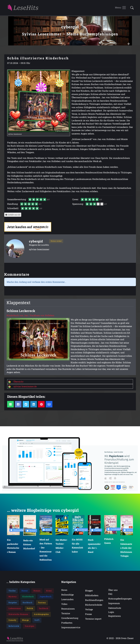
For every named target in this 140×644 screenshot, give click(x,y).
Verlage (89, 610)
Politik (30, 609)
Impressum (114, 604)
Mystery (13, 597)
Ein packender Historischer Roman (13, 546)
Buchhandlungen (94, 600)
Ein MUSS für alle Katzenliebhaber (77, 546)
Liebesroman (15, 609)
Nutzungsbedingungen (120, 599)
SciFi (37, 620)
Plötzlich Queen (109, 541)
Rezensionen (68, 609)
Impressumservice (71, 628)
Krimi (47, 530)
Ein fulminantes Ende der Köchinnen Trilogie (126, 548)
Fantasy (42, 603)
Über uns (113, 590)
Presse (89, 614)
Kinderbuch (28, 597)
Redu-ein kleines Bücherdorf (29, 545)
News (64, 590)
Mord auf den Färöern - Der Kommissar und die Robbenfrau (46, 550)
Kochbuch (27, 603)
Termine (66, 614)
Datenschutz (115, 608)
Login (111, 612)
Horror (25, 591)
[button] (131, 8)
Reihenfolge (68, 595)
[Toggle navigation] (121, 8)
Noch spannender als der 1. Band (94, 546)
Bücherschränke (94, 605)
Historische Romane (21, 530)
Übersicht (18, 382)
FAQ (110, 594)
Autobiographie (84, 530)
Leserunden (67, 600)
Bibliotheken (92, 596)
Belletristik (14, 626)
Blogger (89, 591)
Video (64, 604)
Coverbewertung (70, 618)
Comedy (12, 620)
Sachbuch (44, 609)
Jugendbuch (45, 597)
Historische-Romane (18, 614)
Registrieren (115, 616)
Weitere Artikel (56, 241)
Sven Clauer (127, 638)
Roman (31, 531)
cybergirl (36, 241)
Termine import (93, 619)
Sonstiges (30, 626)
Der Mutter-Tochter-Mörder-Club (62, 546)
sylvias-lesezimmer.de (25, 387)
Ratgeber (13, 603)
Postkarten (67, 623)
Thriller (96, 530)
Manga (25, 620)
